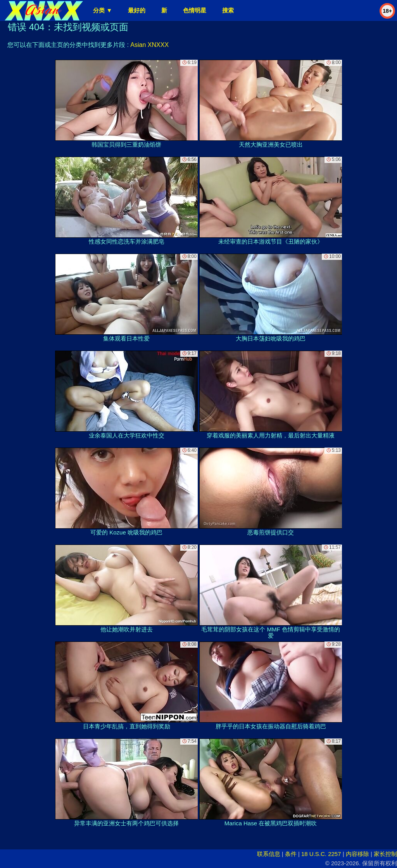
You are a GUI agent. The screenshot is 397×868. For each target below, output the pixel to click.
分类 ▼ (103, 10)
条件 (291, 854)
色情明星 (195, 10)
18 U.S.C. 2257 (321, 854)
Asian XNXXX (149, 45)
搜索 (228, 10)
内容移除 (357, 854)
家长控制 (385, 854)
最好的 (137, 10)
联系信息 (269, 854)
